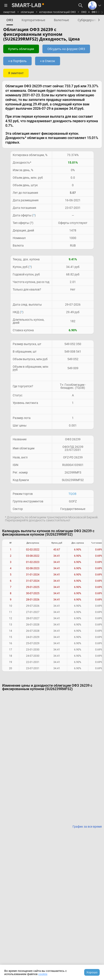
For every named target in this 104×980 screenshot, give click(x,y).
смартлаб (9, 12)
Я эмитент (16, 73)
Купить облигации (21, 49)
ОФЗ (84, 12)
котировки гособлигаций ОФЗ (57, 12)
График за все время (87, 827)
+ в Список (48, 61)
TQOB (72, 494)
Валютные (61, 20)
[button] (98, 20)
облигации (27, 12)
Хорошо (92, 972)
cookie (43, 974)
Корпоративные (33, 20)
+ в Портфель (17, 61)
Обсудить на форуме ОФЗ (66, 49)
